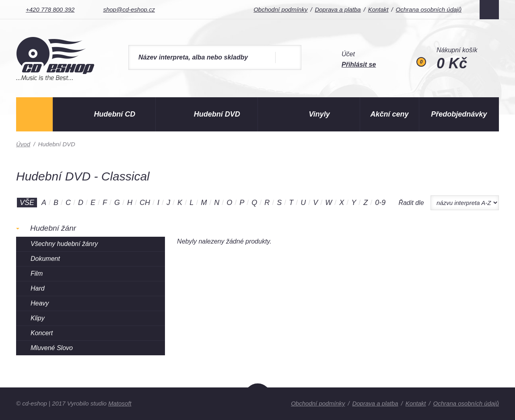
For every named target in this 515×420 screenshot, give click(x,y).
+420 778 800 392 (50, 9)
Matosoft (120, 403)
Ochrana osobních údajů (429, 9)
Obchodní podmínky (280, 9)
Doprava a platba (338, 9)
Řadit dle (411, 203)
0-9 (380, 203)
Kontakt (378, 9)
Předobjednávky (459, 114)
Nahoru (258, 401)
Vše (27, 203)
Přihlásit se (359, 65)
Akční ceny (390, 114)
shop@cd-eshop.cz (129, 9)
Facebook (489, 10)
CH (145, 203)
